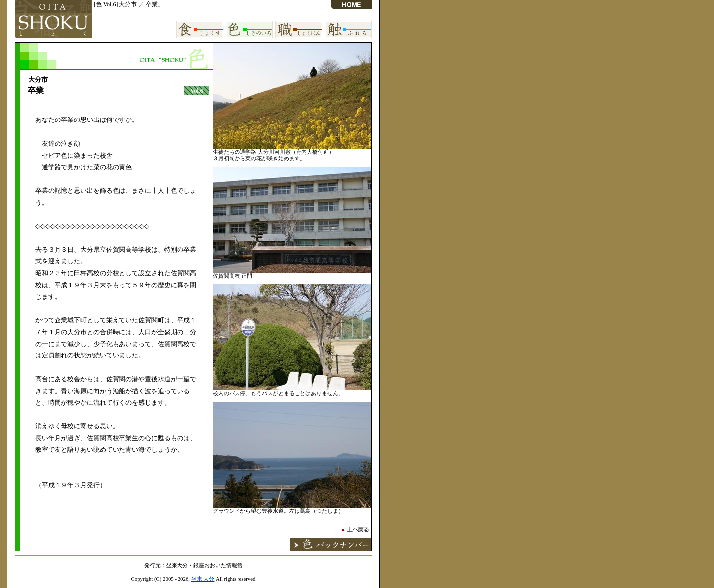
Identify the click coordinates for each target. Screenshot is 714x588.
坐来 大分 (203, 579)
